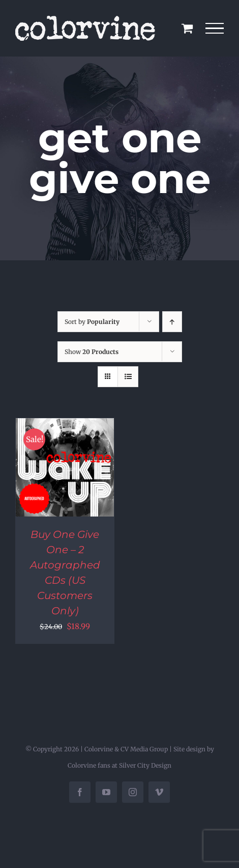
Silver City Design (145, 765)
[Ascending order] (172, 322)
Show (92, 352)
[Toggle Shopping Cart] (187, 28)
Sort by (92, 322)
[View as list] (128, 377)
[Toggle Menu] (215, 29)
